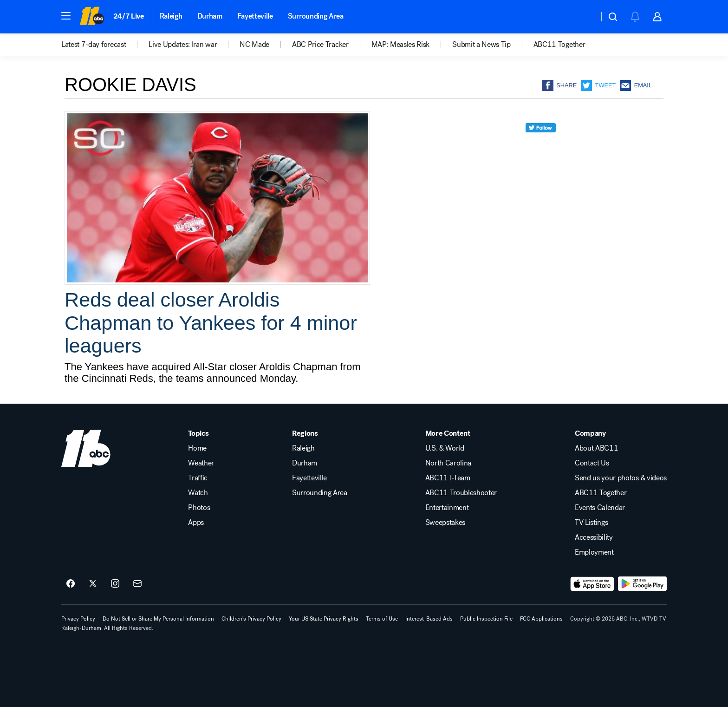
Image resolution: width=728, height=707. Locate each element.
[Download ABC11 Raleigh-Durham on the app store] (592, 584)
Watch (198, 493)
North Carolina (448, 463)
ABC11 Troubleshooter (461, 493)
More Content (448, 433)
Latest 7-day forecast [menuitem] (94, 45)
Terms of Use (382, 619)
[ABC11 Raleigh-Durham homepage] (92, 17)
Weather (201, 463)
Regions (305, 433)
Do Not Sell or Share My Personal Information (158, 619)
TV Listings (591, 523)
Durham (210, 16)
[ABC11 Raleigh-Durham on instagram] (115, 584)
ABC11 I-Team (448, 478)
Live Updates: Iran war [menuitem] (183, 45)
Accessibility (594, 537)
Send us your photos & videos (621, 478)
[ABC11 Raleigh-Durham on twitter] (93, 584)
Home (197, 448)
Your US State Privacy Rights (324, 619)
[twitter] (541, 145)
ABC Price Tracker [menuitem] (320, 45)
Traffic (198, 478)
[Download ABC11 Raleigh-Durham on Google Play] (642, 584)
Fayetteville (255, 16)
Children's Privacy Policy (251, 619)
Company (590, 433)
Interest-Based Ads (429, 619)
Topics (198, 433)
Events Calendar (600, 508)
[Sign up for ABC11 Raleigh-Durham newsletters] (137, 584)
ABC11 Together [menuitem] (559, 45)
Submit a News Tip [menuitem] (481, 45)
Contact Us (592, 463)
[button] (66, 16)
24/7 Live (129, 16)
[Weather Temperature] (584, 17)
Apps (196, 523)
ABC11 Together (601, 493)
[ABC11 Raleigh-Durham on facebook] (71, 584)
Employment (594, 552)
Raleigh (171, 16)
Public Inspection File (486, 619)
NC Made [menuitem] (254, 45)
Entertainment (447, 508)
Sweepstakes (445, 523)
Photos (199, 508)
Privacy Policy (78, 619)
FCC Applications (541, 619)
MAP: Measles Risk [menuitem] (401, 45)
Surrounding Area (316, 16)
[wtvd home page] (86, 448)
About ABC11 (596, 448)
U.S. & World (445, 448)
